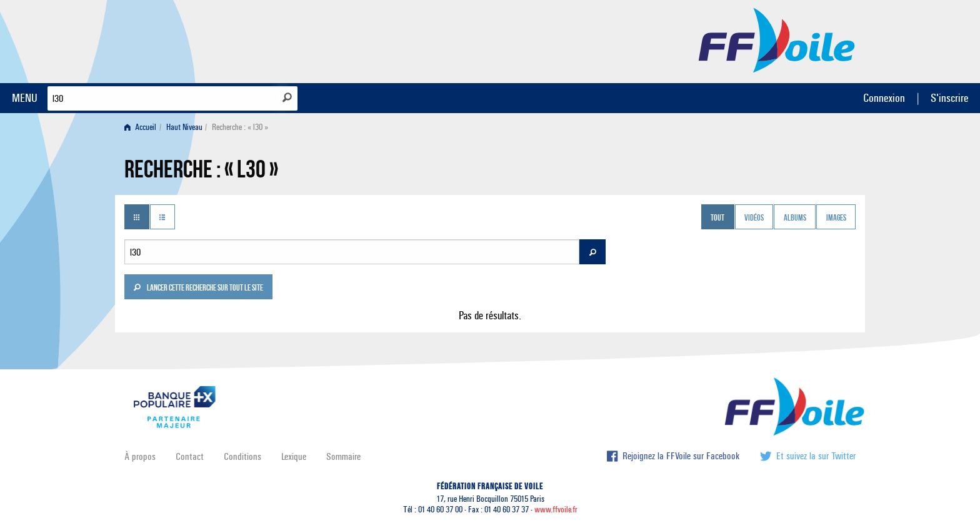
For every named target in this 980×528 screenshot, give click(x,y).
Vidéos (754, 218)
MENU (25, 98)
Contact (190, 456)
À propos (140, 456)
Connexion (884, 98)
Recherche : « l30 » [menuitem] (240, 127)
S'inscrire (949, 98)
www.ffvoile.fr (556, 510)
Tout (717, 218)
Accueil (140, 127)
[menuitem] (143, 127)
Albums (795, 218)
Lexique (294, 456)
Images (836, 218)
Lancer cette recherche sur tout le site (198, 289)
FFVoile (777, 39)
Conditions (242, 456)
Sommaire (343, 456)
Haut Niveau (184, 127)
